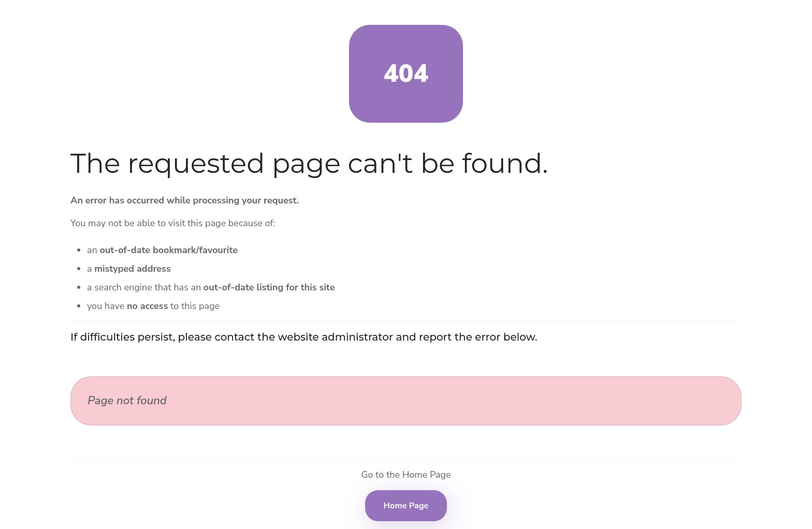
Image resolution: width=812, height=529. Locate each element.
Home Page (406, 506)
